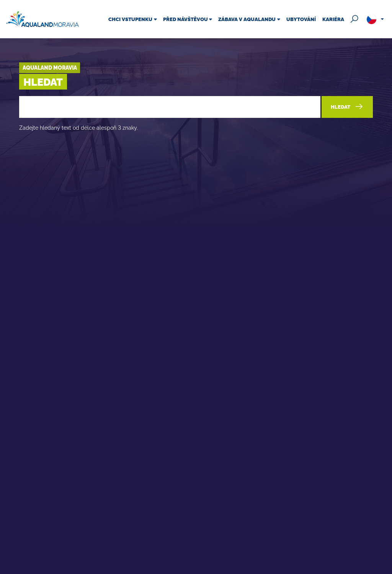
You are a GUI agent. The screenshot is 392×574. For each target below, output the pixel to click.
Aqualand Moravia (50, 68)
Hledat (347, 106)
